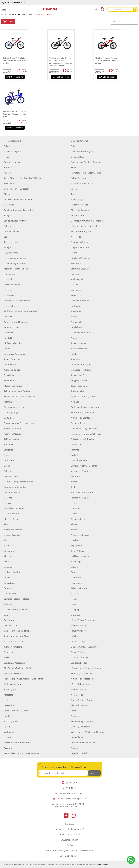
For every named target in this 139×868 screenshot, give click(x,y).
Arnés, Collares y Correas (83, 700)
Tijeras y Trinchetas (13, 428)
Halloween (9, 295)
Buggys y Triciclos (79, 380)
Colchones (9, 620)
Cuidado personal (79, 460)
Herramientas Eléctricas (82, 492)
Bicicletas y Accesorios (27, 14)
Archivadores (77, 402)
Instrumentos (10, 364)
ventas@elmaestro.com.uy (69, 793)
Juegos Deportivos (13, 359)
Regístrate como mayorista (13, 3)
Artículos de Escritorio (81, 418)
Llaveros (8, 737)
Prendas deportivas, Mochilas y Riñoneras (23, 679)
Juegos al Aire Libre (13, 647)
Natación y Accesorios (14, 641)
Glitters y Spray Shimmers (16, 609)
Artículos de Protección (82, 679)
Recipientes (9, 183)
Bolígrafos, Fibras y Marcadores (86, 407)
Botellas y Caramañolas (82, 673)
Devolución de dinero (69, 856)
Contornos (76, 578)
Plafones (75, 450)
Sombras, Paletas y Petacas (16, 599)
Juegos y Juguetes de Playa (16, 636)
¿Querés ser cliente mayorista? (70, 829)
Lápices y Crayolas (12, 412)
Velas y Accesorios (80, 205)
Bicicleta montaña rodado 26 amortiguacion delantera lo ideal (15, 60)
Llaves (74, 514)
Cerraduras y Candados (15, 487)
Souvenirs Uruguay (80, 269)
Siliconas (8, 498)
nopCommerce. (84, 864)
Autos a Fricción (11, 327)
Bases (74, 572)
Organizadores (11, 253)
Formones (76, 508)
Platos (7, 194)
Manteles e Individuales (82, 183)
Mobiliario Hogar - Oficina (16, 269)
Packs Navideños (12, 285)
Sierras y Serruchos (13, 535)
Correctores (9, 583)
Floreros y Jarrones (80, 210)
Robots (7, 349)
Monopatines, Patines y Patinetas (87, 668)
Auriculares (9, 460)
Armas (74, 338)
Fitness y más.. (10, 689)
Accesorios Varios (79, 625)
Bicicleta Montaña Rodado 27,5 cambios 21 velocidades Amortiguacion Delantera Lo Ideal (61, 62)
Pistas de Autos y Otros (82, 364)
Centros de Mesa (12, 162)
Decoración (9, 205)
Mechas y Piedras (12, 519)
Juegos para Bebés (80, 375)
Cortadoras (9, 551)
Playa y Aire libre (79, 631)
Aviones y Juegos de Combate (18, 391)
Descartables (10, 306)
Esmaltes (8, 567)
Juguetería (76, 311)
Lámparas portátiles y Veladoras (86, 226)
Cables (7, 466)
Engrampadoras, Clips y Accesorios (20, 423)
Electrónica (9, 444)
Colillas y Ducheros (80, 556)
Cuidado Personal (79, 141)
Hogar (7, 157)
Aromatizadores (11, 231)
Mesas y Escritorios (13, 386)
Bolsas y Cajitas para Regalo (17, 301)
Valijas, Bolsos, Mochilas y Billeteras (88, 732)
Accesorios (76, 237)
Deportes (13, 14)
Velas (73, 295)
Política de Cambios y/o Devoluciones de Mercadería (69, 850)
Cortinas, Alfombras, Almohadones (87, 221)
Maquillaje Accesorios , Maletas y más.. (22, 753)
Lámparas (8, 450)
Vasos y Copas (78, 199)
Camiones (9, 332)
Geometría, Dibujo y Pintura (84, 428)
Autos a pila (76, 322)
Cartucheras (10, 418)
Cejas (74, 604)
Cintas (74, 487)
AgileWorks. (104, 864)
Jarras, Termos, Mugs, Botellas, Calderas (22, 178)
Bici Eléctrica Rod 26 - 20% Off (18, 668)
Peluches (8, 316)
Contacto (69, 824)
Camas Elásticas (78, 652)
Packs (7, 657)
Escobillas (8, 545)
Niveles (74, 540)
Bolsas (74, 253)
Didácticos (9, 375)
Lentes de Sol (77, 737)
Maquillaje (76, 561)
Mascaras (75, 593)
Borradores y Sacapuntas (83, 412)
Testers (74, 530)
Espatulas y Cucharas (14, 508)
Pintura (7, 556)
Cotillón (75, 285)
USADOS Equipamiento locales (18, 482)
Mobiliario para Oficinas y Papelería (20, 396)
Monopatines (10, 380)
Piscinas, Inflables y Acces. (16, 711)
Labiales (75, 567)
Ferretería (76, 476)
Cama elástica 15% (80, 657)
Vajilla (74, 189)
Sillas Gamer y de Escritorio (84, 439)
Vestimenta (9, 732)
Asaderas (8, 173)
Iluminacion (9, 274)
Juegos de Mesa (78, 343)
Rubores (8, 604)
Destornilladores (12, 514)
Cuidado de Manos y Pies (83, 151)
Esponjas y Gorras (79, 242)
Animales (75, 359)
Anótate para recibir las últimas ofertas (62, 766)
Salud (74, 146)
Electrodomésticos (80, 705)
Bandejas (8, 167)
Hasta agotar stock (13, 141)
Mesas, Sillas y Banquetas (83, 620)
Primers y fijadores (80, 588)
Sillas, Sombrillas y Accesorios (85, 647)
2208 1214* (70, 788)
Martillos (75, 482)
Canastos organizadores (15, 263)
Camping (75, 609)
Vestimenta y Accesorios (82, 721)
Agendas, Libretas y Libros (83, 396)
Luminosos (76, 290)
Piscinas (75, 711)
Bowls (74, 167)
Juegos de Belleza (12, 370)
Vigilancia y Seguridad (81, 471)
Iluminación (76, 444)
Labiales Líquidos (12, 572)
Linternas (75, 615)
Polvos (74, 599)
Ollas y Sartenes (78, 178)
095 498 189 (69, 783)
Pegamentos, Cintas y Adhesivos (86, 434)
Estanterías (76, 263)
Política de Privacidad (70, 834)
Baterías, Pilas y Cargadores (84, 466)
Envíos (70, 845)
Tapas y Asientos (12, 242)
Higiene (7, 700)
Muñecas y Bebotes (13, 343)
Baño (6, 237)
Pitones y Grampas (80, 498)
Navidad (8, 279)
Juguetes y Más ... (79, 391)
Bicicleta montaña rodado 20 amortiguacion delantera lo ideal (107, 60)
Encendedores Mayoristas (83, 742)
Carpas (7, 615)
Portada (4, 14)
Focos (7, 455)
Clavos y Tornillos (12, 492)
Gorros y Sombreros (80, 727)
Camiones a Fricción (80, 332)
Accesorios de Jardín (81, 535)
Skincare (8, 588)
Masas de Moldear (80, 349)
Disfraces (8, 290)
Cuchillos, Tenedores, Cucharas (18, 199)
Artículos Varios (11, 439)
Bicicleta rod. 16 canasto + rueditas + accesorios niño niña (14, 114)
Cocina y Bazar (78, 157)
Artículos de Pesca (12, 625)
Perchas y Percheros (80, 258)
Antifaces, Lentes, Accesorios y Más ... (21, 311)
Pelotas (74, 354)
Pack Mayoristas (79, 279)
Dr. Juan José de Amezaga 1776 (69, 798)
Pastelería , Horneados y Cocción (86, 173)
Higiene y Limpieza (13, 151)
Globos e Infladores (80, 301)
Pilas (6, 524)
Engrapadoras (77, 545)
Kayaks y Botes (11, 721)
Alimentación (77, 695)
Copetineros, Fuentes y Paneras (86, 162)
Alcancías (8, 402)
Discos (74, 503)
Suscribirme (94, 773)
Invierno (75, 274)
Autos (74, 316)
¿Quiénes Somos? (69, 840)
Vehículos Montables (81, 370)
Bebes (7, 561)
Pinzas (74, 524)
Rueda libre (76, 327)
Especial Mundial (79, 753)
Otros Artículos (78, 551)
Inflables (75, 636)
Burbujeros (76, 306)
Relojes (7, 226)
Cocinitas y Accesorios (14, 354)
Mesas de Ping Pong (80, 684)
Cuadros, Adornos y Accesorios (18, 210)
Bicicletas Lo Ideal (79, 663)
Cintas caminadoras (13, 684)
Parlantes (75, 455)
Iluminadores (10, 593)
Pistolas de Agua (79, 641)
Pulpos (7, 540)
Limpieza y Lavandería (81, 247)
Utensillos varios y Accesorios (18, 189)
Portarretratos (78, 215)
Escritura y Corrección (14, 407)
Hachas (7, 503)
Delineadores (77, 583)
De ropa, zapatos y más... (15, 258)
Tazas (73, 194)
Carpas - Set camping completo (18, 631)
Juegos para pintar (80, 386)
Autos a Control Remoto (15, 322)
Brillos (7, 578)
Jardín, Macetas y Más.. (82, 231)
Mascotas (8, 695)
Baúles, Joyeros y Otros (15, 221)
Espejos (7, 215)
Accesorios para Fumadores (17, 742)
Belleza (7, 146)
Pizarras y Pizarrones (14, 434)
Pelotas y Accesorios (13, 673)
